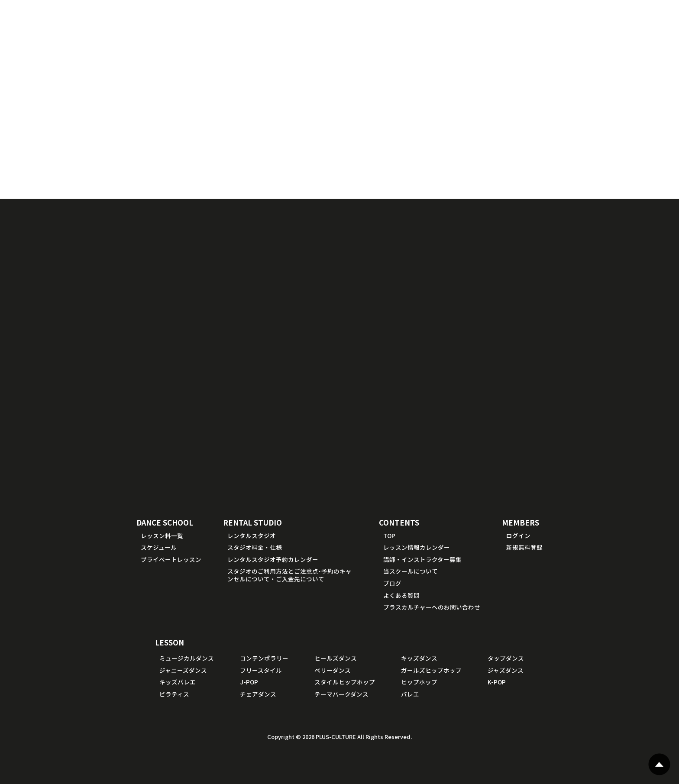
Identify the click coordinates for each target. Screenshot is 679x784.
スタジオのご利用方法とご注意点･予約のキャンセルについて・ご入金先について (289, 575)
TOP (389, 536)
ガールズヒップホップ (431, 670)
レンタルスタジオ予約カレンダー (273, 559)
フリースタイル (261, 670)
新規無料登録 (524, 547)
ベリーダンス (333, 670)
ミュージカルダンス (187, 658)
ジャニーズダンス (183, 670)
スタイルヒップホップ (345, 682)
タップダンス (506, 658)
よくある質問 (401, 595)
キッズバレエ (178, 682)
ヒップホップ (419, 682)
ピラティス (174, 694)
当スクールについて (411, 571)
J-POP (249, 682)
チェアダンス (258, 694)
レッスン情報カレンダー (417, 547)
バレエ (410, 694)
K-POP (497, 682)
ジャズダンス (506, 670)
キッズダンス (419, 658)
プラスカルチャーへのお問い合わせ (432, 607)
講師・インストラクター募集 (422, 559)
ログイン (518, 536)
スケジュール (159, 547)
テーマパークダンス (341, 694)
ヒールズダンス (336, 658)
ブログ (392, 583)
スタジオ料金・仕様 (255, 547)
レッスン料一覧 (162, 536)
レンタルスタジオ (252, 536)
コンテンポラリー (264, 658)
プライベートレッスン (171, 559)
